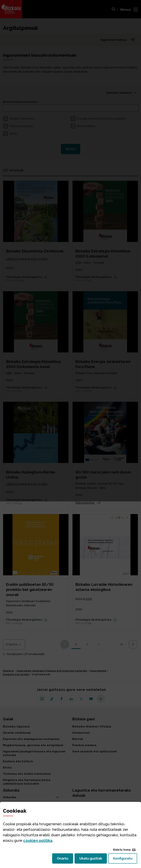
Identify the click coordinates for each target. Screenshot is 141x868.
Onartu (65, 859)
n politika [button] (38, 841)
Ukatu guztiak (92, 859)
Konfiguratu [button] (125, 859)
